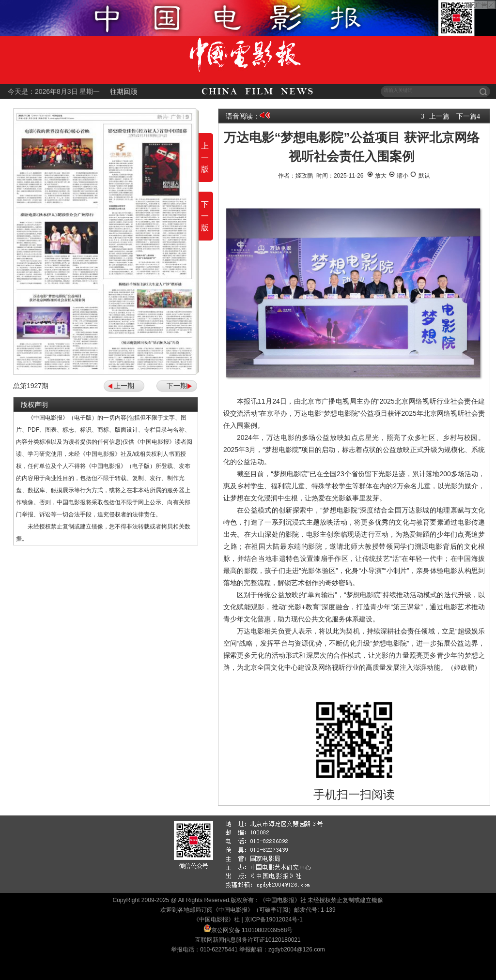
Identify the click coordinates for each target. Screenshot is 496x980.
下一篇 (466, 116)
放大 (377, 176)
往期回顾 (124, 91)
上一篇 (439, 116)
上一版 (205, 158)
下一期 (177, 386)
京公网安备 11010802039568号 (252, 930)
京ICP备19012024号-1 (274, 920)
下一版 (205, 216)
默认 (420, 176)
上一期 (124, 386)
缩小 (398, 176)
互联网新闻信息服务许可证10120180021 (248, 940)
